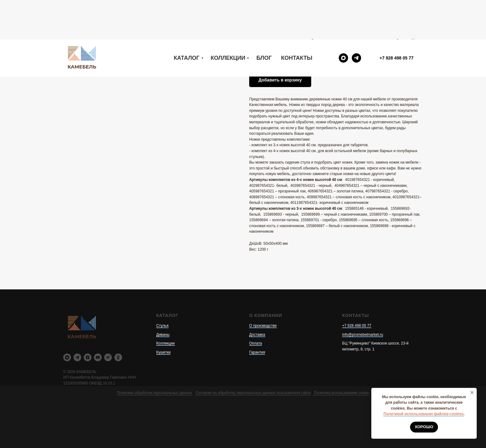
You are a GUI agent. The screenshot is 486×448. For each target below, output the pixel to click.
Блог (264, 19)
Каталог (187, 19)
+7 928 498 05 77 (357, 326)
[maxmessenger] (343, 19)
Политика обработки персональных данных (155, 393)
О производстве (263, 326)
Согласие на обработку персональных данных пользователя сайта (253, 393)
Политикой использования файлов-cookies (423, 414)
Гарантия (257, 352)
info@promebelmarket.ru (363, 335)
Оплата (256, 343)
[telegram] (356, 19)
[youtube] (98, 357)
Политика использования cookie (341, 393)
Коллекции (228, 19)
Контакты (297, 19)
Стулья (162, 326)
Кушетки (163, 352)
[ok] (118, 357)
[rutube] (108, 357)
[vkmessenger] (67, 357)
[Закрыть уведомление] (472, 393)
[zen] (88, 357)
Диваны (163, 335)
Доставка (257, 335)
